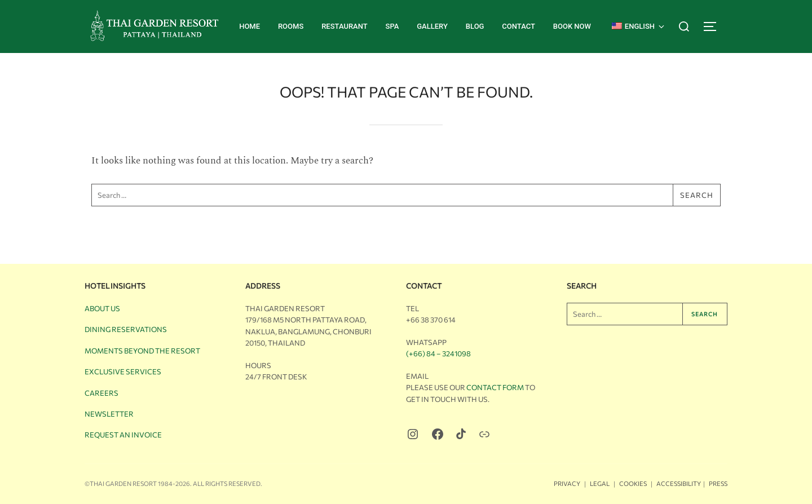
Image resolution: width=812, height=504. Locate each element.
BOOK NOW (572, 26)
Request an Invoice (123, 435)
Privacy (567, 483)
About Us (102, 308)
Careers (101, 393)
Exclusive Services (123, 372)
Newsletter (109, 414)
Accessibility (679, 483)
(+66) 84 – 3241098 (438, 353)
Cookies (633, 483)
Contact (518, 26)
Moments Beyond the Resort (142, 351)
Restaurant (345, 26)
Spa (392, 26)
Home (250, 26)
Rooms (291, 26)
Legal (600, 483)
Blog (475, 26)
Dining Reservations (126, 329)
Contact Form (495, 387)
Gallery (432, 26)
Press (718, 483)
